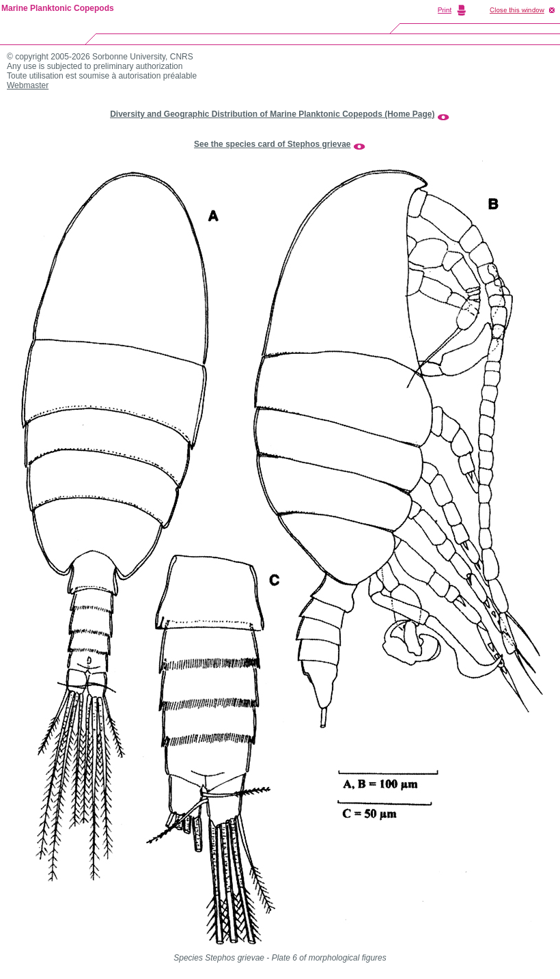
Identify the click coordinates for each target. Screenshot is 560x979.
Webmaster (28, 85)
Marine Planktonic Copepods (58, 8)
